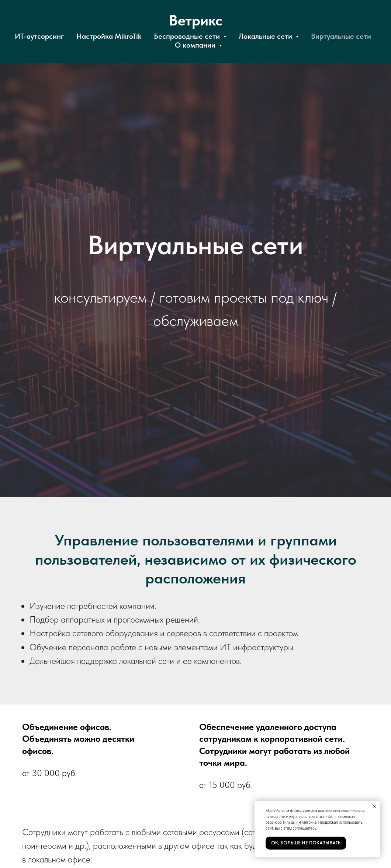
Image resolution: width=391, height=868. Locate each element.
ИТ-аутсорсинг (39, 36)
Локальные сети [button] (266, 36)
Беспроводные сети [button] (188, 36)
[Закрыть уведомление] (374, 806)
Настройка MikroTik (109, 36)
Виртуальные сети (341, 36)
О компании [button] (196, 45)
